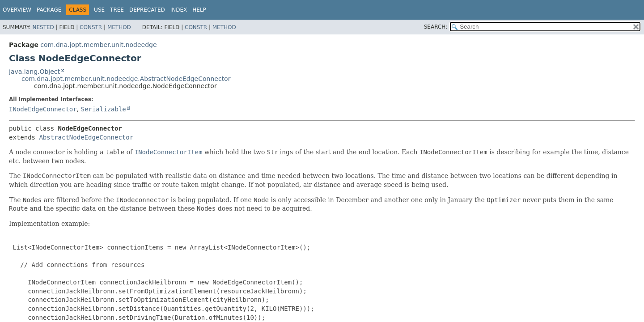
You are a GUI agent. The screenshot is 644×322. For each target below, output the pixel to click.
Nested (43, 27)
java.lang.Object (34, 72)
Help (199, 10)
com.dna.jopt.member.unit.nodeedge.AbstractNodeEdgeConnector (126, 79)
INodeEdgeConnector (43, 109)
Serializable (104, 109)
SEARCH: (436, 27)
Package (49, 10)
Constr (91, 27)
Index (179, 10)
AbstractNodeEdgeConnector (86, 137)
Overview (17, 10)
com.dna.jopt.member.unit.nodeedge (98, 45)
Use (99, 10)
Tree (117, 10)
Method (119, 27)
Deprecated (147, 10)
